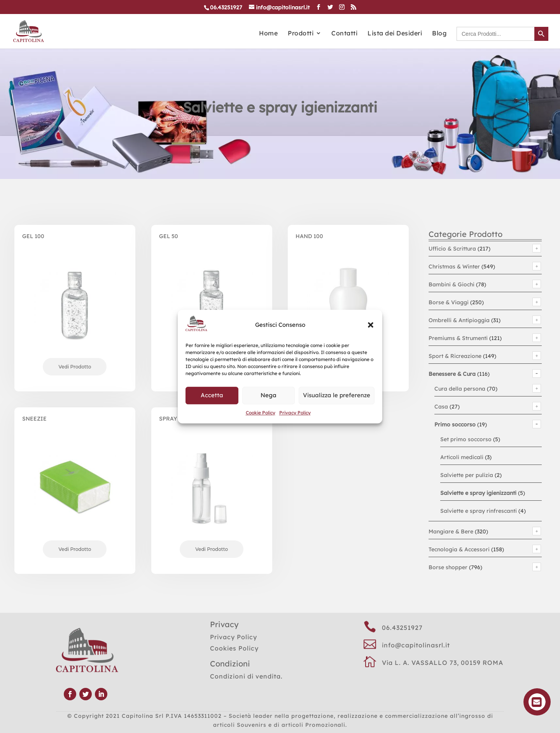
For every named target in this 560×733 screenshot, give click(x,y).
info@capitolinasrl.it (416, 645)
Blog (439, 34)
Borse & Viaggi (449, 302)
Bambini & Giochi (451, 284)
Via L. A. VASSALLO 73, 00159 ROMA (443, 663)
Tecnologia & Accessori (459, 549)
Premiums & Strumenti (458, 338)
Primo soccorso (455, 424)
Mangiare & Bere (451, 531)
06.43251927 (402, 628)
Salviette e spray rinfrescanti (479, 511)
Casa (441, 407)
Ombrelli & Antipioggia (459, 320)
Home (268, 34)
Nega (269, 395)
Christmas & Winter (454, 267)
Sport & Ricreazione (455, 356)
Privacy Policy (295, 413)
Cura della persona (460, 389)
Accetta (212, 395)
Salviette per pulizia (467, 475)
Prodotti (301, 34)
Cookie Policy (261, 413)
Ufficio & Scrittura (452, 249)
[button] (371, 325)
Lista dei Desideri (395, 34)
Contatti (344, 34)
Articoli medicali (462, 457)
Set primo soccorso (466, 439)
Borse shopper (448, 567)
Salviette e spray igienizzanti (478, 493)
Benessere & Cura (452, 374)
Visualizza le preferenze (337, 395)
